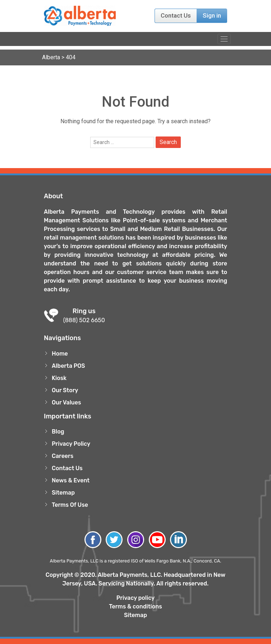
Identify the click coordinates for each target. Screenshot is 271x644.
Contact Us (176, 15)
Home (60, 354)
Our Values (66, 402)
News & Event (71, 480)
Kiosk (59, 378)
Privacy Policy (71, 444)
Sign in (212, 15)
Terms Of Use (70, 505)
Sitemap (63, 493)
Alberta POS (68, 366)
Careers (63, 456)
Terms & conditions (135, 606)
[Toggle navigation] (224, 39)
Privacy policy (136, 598)
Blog (58, 432)
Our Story (65, 390)
